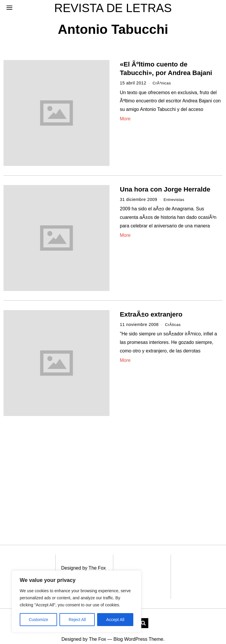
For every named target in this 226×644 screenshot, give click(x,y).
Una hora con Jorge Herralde (165, 189)
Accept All (115, 620)
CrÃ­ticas (173, 325)
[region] (77, 601)
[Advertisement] (54, 469)
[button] (143, 614)
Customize (39, 620)
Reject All (77, 620)
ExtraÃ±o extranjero (151, 314)
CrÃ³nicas (162, 83)
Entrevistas (175, 199)
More (125, 119)
